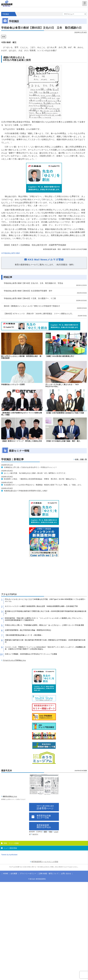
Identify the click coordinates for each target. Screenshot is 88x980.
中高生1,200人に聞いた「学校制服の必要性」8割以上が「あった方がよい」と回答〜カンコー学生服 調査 (44, 625)
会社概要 (14, 874)
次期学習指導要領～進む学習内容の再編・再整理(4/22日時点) (28, 630)
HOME (6, 874)
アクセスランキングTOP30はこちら (14, 660)
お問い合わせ (66, 874)
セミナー (35, 834)
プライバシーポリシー (28, 874)
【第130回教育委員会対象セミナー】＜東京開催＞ (24, 635)
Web (51, 832)
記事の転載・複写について (49, 874)
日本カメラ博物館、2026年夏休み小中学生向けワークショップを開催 (31, 654)
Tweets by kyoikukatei (9, 855)
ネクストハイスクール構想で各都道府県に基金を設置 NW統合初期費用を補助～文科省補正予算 (41, 606)
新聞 (45, 832)
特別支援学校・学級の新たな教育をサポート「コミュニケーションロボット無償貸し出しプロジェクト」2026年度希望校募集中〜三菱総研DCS (44, 619)
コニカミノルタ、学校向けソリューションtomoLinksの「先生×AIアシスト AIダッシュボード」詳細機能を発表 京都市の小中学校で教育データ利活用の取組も (45, 648)
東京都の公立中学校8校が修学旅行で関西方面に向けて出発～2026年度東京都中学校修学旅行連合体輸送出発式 (46, 612)
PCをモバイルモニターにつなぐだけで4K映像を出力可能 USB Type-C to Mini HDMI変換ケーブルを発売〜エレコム (45, 600)
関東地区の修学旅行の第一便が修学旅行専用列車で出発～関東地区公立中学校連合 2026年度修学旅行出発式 (45, 641)
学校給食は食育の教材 (10, 253)
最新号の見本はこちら (10, 796)
